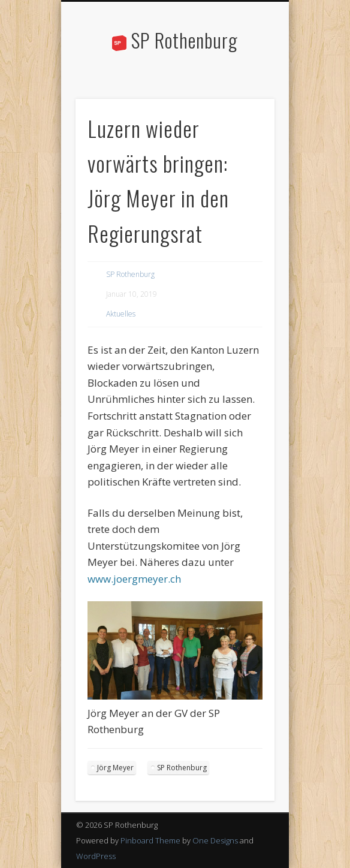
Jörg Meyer (115, 768)
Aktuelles (121, 314)
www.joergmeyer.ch (134, 579)
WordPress (96, 856)
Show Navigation (245, 107)
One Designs (215, 840)
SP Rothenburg (185, 40)
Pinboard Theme (150, 840)
